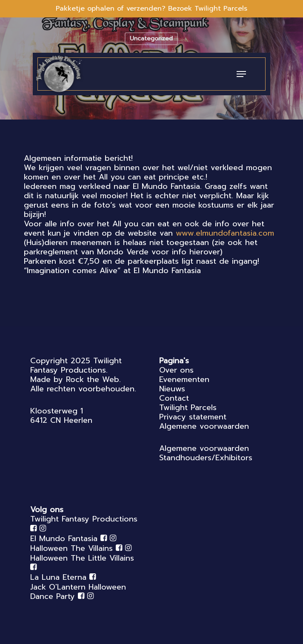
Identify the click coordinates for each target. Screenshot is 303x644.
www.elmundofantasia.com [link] (225, 233)
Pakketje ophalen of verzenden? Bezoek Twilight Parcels (151, 9)
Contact (174, 398)
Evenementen (184, 379)
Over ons (176, 370)
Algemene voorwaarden (204, 426)
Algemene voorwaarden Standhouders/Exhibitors (206, 453)
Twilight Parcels (188, 407)
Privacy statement (193, 417)
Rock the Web (93, 379)
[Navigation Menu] (241, 74)
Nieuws (172, 389)
